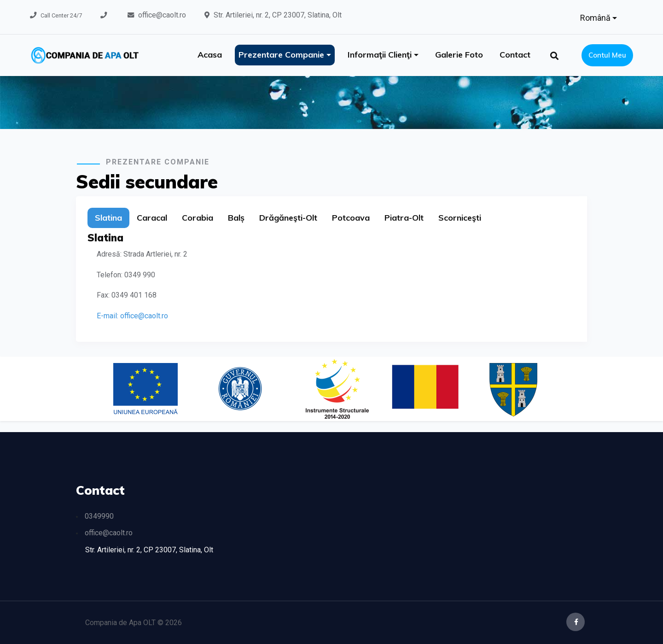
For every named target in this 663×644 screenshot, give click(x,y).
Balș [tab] (236, 218)
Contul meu (607, 55)
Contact (515, 55)
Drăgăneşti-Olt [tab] (288, 218)
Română (596, 18)
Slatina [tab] (108, 218)
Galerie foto (459, 55)
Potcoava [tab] (351, 218)
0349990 (99, 516)
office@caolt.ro (162, 15)
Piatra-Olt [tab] (404, 218)
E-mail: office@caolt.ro (132, 316)
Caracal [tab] (152, 218)
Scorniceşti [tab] (460, 218)
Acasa (210, 55)
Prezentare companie (282, 55)
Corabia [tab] (198, 218)
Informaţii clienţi (381, 55)
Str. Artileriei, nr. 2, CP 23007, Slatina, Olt (278, 15)
